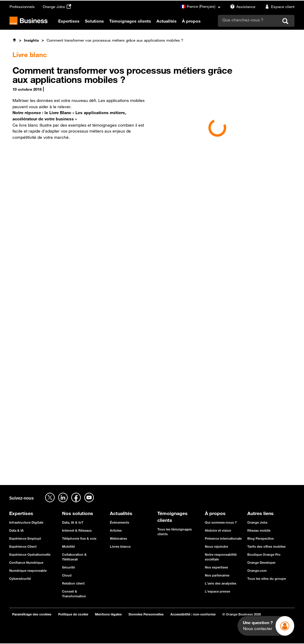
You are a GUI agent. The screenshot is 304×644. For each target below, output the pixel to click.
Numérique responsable (28, 570)
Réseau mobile (259, 530)
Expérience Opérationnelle (30, 554)
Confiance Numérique (26, 562)
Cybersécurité (20, 578)
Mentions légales (108, 614)
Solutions (94, 21)
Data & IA (16, 530)
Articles (116, 530)
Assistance (242, 7)
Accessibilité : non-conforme (193, 614)
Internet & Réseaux (77, 530)
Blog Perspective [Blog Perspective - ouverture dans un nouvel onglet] (261, 538)
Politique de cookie (73, 614)
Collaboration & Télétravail (74, 557)
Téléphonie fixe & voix (79, 538)
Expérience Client (23, 546)
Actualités (167, 21)
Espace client (279, 7)
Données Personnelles (146, 614)
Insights (31, 40)
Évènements (119, 522)
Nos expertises (216, 567)
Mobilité (68, 546)
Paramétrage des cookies (32, 614)
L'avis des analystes (221, 583)
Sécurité (68, 567)
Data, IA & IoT (73, 522)
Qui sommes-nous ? (221, 522)
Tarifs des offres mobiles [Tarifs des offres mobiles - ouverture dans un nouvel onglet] (266, 546)
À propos (191, 21)
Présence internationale (223, 538)
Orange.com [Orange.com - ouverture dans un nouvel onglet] (257, 570)
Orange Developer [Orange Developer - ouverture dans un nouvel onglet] (261, 562)
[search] (248, 20)
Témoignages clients (130, 21)
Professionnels (22, 7)
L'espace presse (217, 591)
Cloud (67, 575)
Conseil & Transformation (74, 594)
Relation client (73, 583)
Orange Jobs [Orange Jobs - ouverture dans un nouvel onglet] (58, 7)
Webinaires (118, 538)
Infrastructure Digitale (26, 522)
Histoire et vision (218, 530)
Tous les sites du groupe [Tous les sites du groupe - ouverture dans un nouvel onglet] (267, 578)
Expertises (69, 21)
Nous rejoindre (216, 546)
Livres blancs (120, 546)
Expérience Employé (25, 538)
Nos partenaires (217, 575)
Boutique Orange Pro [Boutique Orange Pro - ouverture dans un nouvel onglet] (264, 554)
